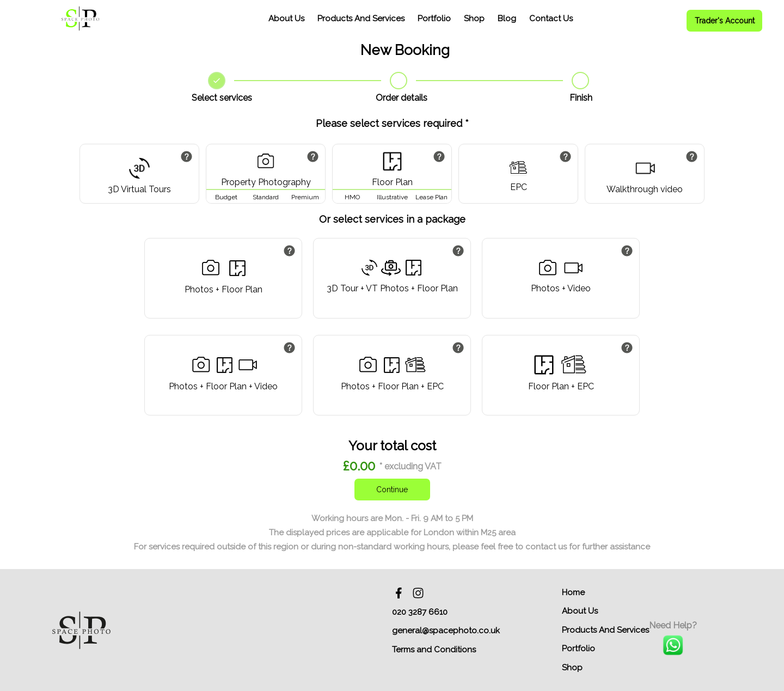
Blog (507, 19)
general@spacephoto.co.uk (446, 631)
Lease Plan (431, 197)
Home (573, 592)
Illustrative (392, 197)
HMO (352, 197)
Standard (266, 197)
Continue (392, 490)
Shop (474, 19)
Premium (305, 197)
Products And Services (361, 19)
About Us (286, 19)
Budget (226, 197)
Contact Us (551, 19)
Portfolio (434, 19)
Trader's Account (725, 21)
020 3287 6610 (420, 612)
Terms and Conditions (434, 650)
